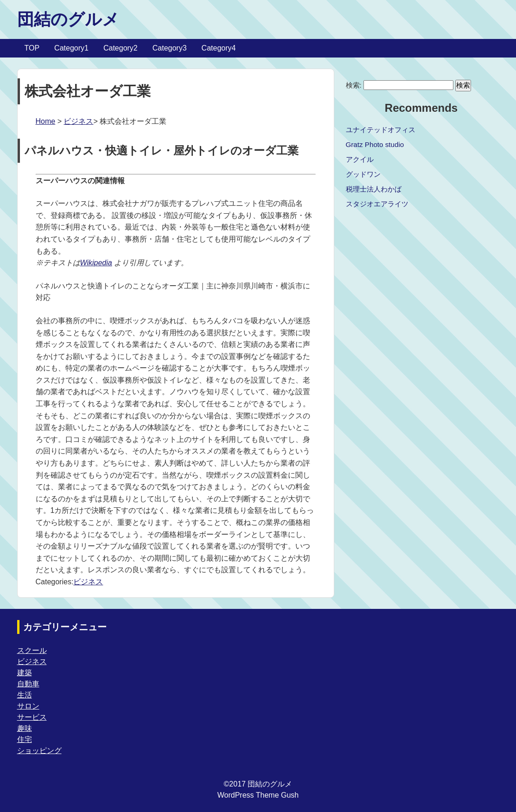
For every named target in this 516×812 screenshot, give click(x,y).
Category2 (121, 48)
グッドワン (363, 174)
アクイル (360, 159)
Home (46, 121)
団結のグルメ (68, 19)
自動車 (28, 684)
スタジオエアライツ (377, 204)
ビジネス (78, 121)
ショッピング (39, 751)
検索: (354, 85)
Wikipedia (96, 263)
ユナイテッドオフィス (381, 130)
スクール (32, 650)
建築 (25, 673)
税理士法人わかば (374, 189)
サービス (32, 717)
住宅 (25, 739)
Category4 (219, 48)
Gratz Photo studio (375, 144)
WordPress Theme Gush (258, 795)
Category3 (170, 48)
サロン (28, 706)
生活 (25, 695)
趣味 (25, 728)
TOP (32, 48)
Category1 (71, 48)
